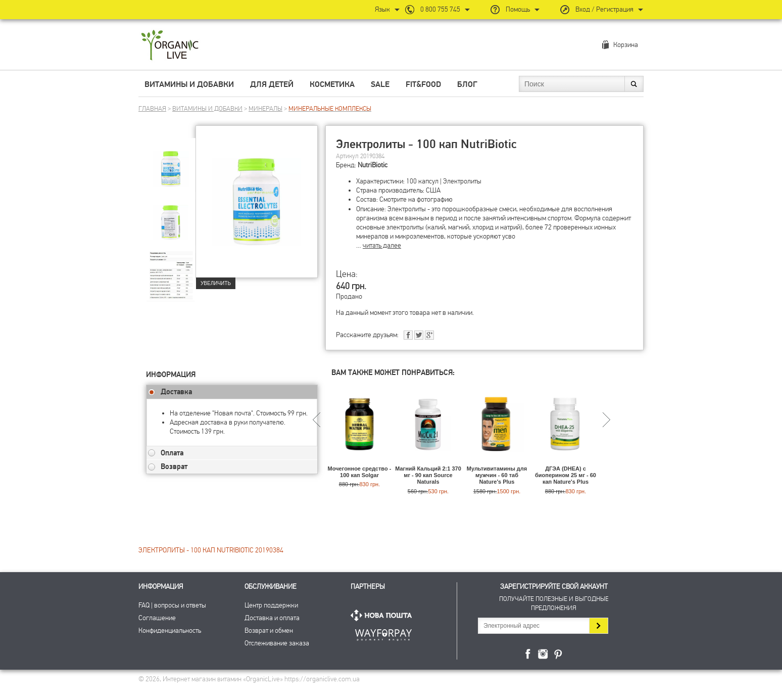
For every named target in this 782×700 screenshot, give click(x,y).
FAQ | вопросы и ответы (172, 605)
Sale (380, 84)
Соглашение (157, 618)
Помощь (518, 9)
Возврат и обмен (269, 631)
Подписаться (598, 626)
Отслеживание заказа (277, 643)
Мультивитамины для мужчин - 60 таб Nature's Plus (497, 475)
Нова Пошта (383, 615)
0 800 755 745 (440, 9)
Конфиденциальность (170, 631)
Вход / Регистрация (604, 9)
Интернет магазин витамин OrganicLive (170, 46)
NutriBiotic (373, 165)
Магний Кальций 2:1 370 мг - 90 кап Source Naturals (428, 475)
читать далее (382, 245)
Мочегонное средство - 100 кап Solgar (360, 472)
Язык (382, 9)
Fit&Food (423, 84)
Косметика (332, 84)
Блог (467, 84)
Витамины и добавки (189, 84)
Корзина (626, 45)
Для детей (272, 84)
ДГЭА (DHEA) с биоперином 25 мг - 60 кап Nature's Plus (566, 475)
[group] (171, 162)
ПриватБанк (383, 633)
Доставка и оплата (272, 618)
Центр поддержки (271, 605)
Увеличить (216, 283)
